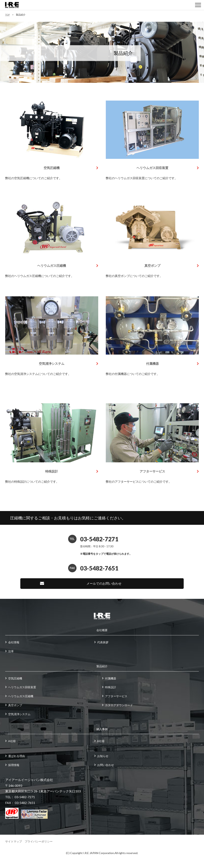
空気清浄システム (52, 363)
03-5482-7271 (99, 539)
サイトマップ (14, 841)
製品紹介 (102, 666)
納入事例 (102, 729)
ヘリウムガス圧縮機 (52, 265)
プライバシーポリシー (39, 841)
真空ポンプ (152, 265)
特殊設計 (52, 471)
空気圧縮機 (52, 168)
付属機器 (152, 363)
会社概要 (102, 630)
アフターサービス (152, 471)
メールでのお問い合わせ (104, 583)
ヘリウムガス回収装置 (152, 168)
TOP (7, 15)
